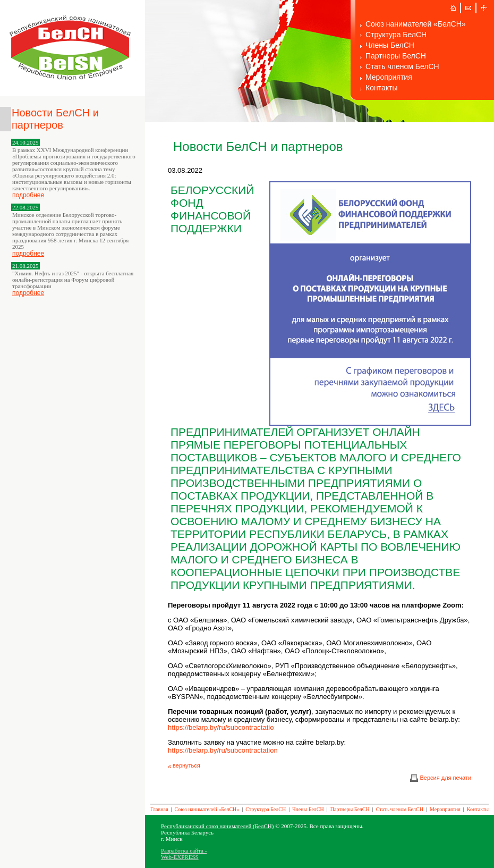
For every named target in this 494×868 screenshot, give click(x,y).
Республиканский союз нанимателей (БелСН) (217, 826)
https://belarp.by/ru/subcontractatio (221, 727)
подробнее (28, 195)
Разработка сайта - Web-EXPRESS (184, 854)
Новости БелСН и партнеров (55, 119)
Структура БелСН (396, 35)
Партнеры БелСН (396, 56)
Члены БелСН (390, 45)
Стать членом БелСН (402, 66)
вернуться (184, 765)
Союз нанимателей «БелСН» (416, 24)
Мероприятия (389, 77)
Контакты (381, 88)
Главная (159, 809)
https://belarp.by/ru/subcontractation (223, 750)
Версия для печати (441, 778)
